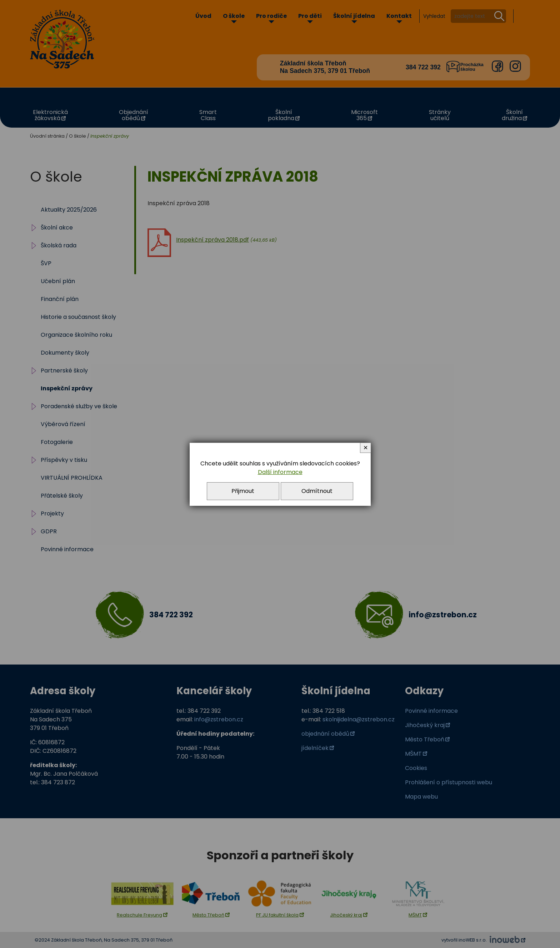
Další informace (280, 472)
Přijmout (243, 491)
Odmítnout (317, 491)
